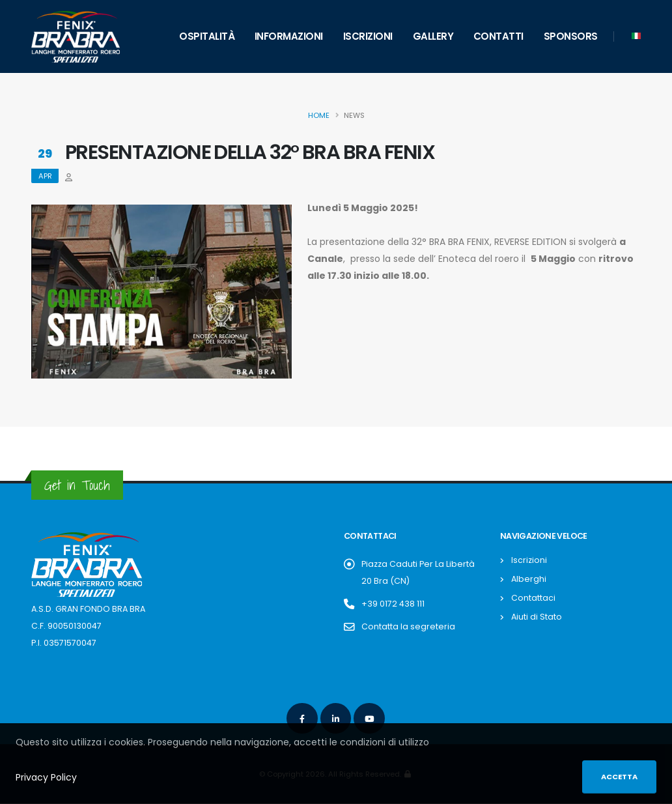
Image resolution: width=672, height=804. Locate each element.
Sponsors (571, 36)
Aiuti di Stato (537, 617)
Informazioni (289, 36)
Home (319, 115)
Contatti (498, 36)
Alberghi (529, 579)
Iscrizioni (368, 36)
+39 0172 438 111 (393, 604)
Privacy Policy (46, 777)
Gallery (433, 36)
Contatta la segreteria (408, 626)
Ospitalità (207, 36)
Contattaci (533, 598)
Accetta (619, 777)
